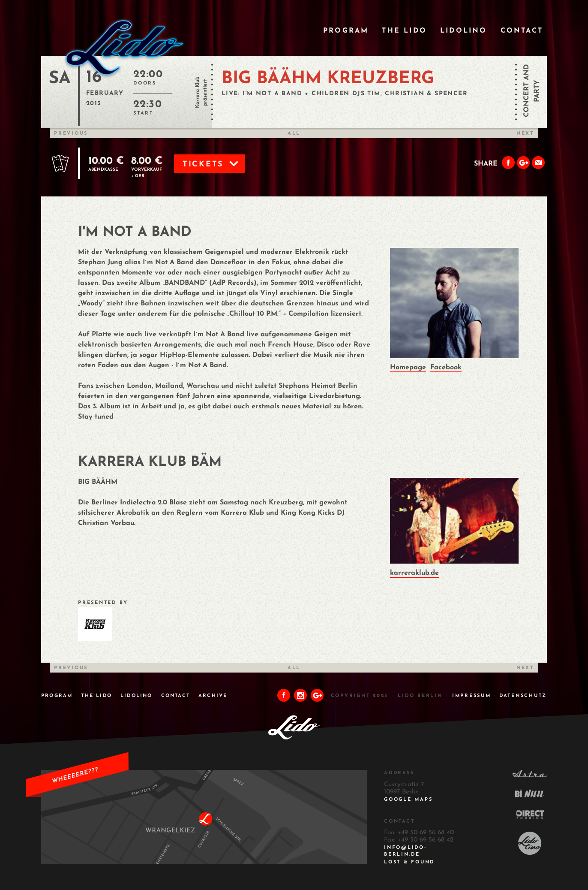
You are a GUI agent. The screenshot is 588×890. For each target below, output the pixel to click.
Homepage (408, 368)
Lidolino (464, 31)
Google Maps (408, 800)
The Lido (404, 31)
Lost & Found (409, 862)
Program (346, 31)
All (294, 134)
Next (525, 134)
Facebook (446, 368)
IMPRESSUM (472, 696)
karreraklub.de (414, 573)
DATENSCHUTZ (523, 696)
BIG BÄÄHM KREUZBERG (328, 79)
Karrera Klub (198, 92)
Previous (71, 134)
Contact (522, 31)
